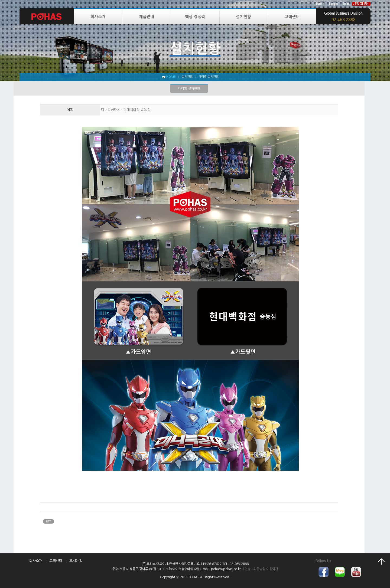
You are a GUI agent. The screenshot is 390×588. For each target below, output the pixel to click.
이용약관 (272, 569)
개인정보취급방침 (253, 569)
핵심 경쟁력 (195, 17)
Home (319, 4)
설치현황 (243, 17)
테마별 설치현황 (189, 89)
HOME (171, 77)
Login (334, 4)
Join (346, 4)
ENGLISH (362, 4)
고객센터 (292, 17)
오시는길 (76, 561)
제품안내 (147, 17)
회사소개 (98, 17)
